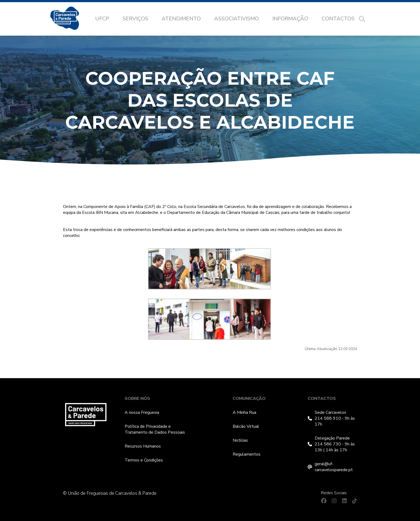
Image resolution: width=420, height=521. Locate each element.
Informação (290, 19)
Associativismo (237, 19)
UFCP (102, 19)
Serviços (135, 19)
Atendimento (181, 19)
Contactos (338, 19)
